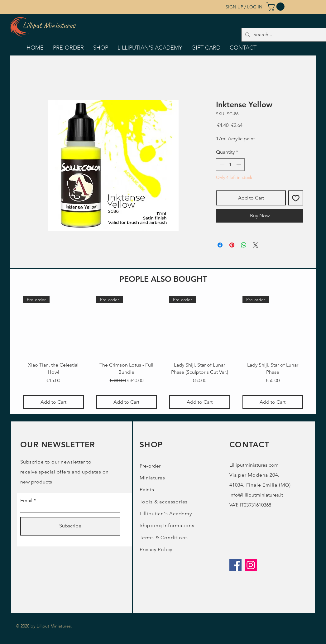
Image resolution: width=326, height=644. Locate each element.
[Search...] (288, 35)
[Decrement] (221, 165)
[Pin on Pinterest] (232, 245)
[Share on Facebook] (220, 245)
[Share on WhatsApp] (244, 245)
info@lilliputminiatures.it (256, 495)
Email (26, 501)
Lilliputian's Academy (166, 514)
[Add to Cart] (53, 402)
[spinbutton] (230, 165)
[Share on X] (256, 245)
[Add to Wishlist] (296, 198)
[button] (276, 7)
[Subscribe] (70, 526)
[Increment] (239, 165)
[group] (163, 353)
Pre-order (150, 466)
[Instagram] (251, 565)
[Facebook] (235, 565)
